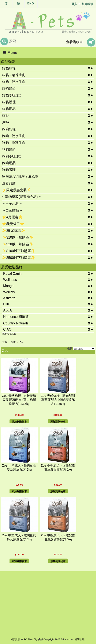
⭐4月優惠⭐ (12, 217)
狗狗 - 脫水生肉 (14, 136)
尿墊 (5, 122)
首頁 (5, 342)
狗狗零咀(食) (12, 156)
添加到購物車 (19, 422)
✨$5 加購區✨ (14, 231)
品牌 (13, 342)
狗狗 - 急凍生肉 (14, 143)
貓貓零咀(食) (12, 95)
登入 (74, 4)
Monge (8, 286)
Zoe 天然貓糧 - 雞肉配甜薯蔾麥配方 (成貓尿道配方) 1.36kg (58, 400)
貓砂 (5, 116)
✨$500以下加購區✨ (19, 258)
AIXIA (8, 310)
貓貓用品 (9, 109)
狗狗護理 (9, 170)
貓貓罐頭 (9, 89)
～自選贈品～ (12, 210)
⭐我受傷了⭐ (13, 224)
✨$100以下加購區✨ (19, 251)
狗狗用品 (9, 163)
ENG (31, 3)
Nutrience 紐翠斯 (16, 317)
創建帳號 (87, 4)
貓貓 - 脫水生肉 (14, 82)
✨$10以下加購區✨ (18, 237)
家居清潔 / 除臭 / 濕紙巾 (20, 176)
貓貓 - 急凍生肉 (14, 75)
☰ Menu (10, 53)
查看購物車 (74, 42)
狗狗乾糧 (9, 129)
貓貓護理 (9, 102)
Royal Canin (12, 274)
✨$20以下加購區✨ (18, 244)
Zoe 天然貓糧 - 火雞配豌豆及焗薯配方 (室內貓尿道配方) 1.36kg (19, 400)
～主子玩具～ (12, 204)
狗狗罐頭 (9, 149)
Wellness (10, 280)
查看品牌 (9, 183)
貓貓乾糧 (9, 68)
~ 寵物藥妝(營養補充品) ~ (21, 197)
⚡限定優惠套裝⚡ (16, 190)
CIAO (7, 329)
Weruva (9, 292)
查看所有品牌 (9, 334)
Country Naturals (16, 323)
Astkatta (9, 298)
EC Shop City (31, 639)
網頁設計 (15, 639)
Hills (6, 304)
